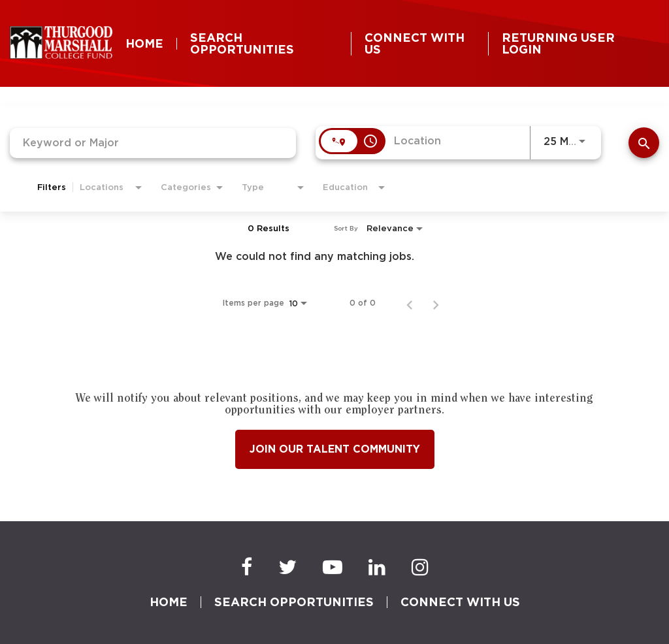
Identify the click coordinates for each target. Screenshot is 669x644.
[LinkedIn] (377, 567)
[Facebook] (247, 567)
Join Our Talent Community (335, 449)
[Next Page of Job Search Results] (436, 303)
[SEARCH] (644, 143)
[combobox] (153, 143)
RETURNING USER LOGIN (558, 44)
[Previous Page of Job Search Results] (410, 303)
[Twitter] (287, 567)
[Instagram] (420, 567)
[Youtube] (333, 567)
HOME (144, 44)
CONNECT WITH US (415, 44)
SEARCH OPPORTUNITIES (242, 44)
